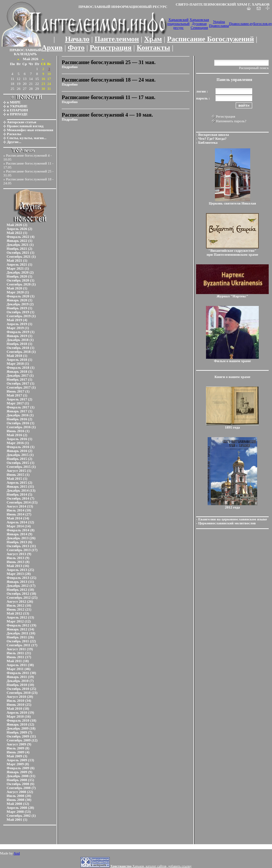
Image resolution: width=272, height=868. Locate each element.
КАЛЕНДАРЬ (25, 54)
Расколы (14, 134)
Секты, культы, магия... (27, 138)
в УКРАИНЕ (17, 106)
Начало (77, 39)
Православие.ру (241, 23)
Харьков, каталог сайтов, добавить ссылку (151, 866)
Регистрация (111, 47)
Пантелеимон (117, 39)
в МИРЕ (14, 102)
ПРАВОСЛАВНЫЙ (26, 50)
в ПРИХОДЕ (17, 114)
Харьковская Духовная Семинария (199, 23)
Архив (52, 47)
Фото (76, 47)
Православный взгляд (25, 126)
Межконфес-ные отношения (30, 130)
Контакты (153, 47)
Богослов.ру (263, 23)
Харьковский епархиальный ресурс (178, 23)
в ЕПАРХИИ (17, 110)
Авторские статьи (22, 122)
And (17, 853)
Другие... (14, 142)
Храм (153, 39)
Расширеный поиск (254, 68)
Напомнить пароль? (231, 121)
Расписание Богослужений (210, 39)
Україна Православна (219, 23)
